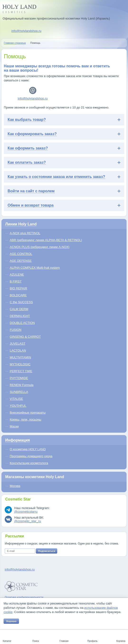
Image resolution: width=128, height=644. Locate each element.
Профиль (92, 641)
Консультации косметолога (29, 463)
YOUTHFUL (18, 406)
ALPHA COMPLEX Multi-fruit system (35, 268)
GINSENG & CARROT (25, 337)
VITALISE (16, 399)
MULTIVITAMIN (20, 357)
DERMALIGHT (20, 316)
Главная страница (15, 43)
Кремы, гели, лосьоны (26, 419)
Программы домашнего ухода (31, 456)
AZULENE (17, 275)
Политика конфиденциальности (24, 597)
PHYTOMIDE (19, 378)
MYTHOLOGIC (20, 364)
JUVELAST (18, 344)
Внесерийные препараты (28, 413)
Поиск (36, 641)
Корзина (121, 641)
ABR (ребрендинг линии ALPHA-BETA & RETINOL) (46, 240)
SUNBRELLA (19, 392)
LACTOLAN (18, 350)
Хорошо (11, 621)
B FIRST (16, 281)
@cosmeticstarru (26, 512)
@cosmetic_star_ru (28, 521)
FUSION (16, 330)
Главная (64, 641)
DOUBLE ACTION (22, 323)
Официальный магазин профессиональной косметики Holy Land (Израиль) (56, 18)
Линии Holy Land (21, 224)
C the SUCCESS (21, 302)
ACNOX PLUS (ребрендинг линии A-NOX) (40, 247)
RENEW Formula (22, 385)
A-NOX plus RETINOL (25, 233)
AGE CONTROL (21, 254)
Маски (14, 426)
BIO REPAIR (18, 288)
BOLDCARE (18, 295)
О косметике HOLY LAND (28, 449)
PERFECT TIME (21, 371)
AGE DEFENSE (21, 261)
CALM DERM (19, 309)
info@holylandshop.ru (26, 31)
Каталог (7, 641)
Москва (15, 486)
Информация (18, 440)
